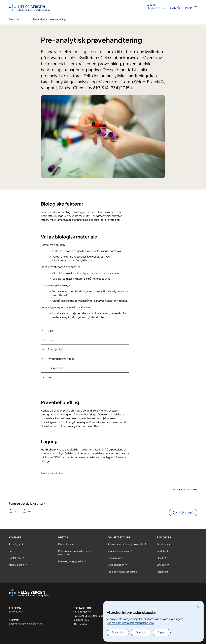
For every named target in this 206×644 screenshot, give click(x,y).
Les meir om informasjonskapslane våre (130, 623)
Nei (29, 511)
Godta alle (118, 632)
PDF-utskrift (186, 512)
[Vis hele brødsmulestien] (26, 19)
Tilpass (162, 632)
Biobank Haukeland (53, 473)
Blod (51, 331)
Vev (50, 377)
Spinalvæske (56, 368)
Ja (15, 511)
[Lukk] (198, 607)
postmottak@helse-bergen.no (26, 624)
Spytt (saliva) (55, 349)
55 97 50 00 (16, 612)
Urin (50, 340)
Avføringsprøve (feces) (61, 359)
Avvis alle (141, 632)
